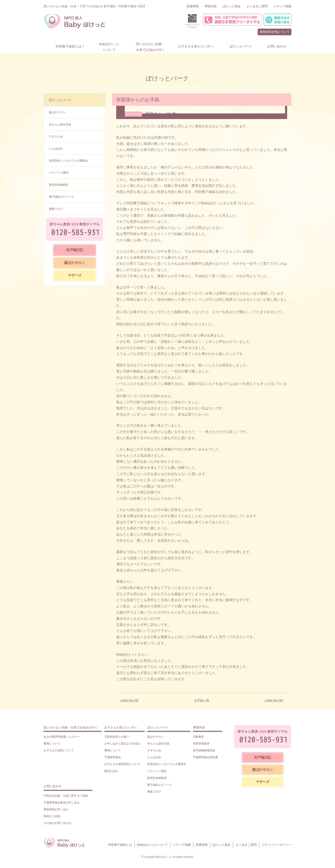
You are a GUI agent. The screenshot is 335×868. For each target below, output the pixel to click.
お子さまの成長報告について (122, 764)
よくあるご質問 (257, 6)
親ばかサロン (57, 112)
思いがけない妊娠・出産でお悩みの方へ (71, 727)
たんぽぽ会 (56, 149)
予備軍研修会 (113, 757)
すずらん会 (56, 136)
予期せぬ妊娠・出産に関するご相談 (66, 796)
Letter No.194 (274, 700)
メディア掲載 (282, 6)
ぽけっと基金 (232, 6)
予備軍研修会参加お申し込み (62, 803)
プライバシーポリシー (276, 845)
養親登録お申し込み (56, 809)
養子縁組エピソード (61, 197)
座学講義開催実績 (204, 750)
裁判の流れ (111, 771)
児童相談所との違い (117, 737)
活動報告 (198, 737)
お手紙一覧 (202, 700)
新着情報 (193, 6)
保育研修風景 (201, 744)
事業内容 (211, 6)
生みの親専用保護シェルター (62, 737)
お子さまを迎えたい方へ (121, 727)
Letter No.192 (130, 700)
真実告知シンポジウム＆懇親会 (68, 161)
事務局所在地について (275, 32)
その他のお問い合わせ (57, 823)
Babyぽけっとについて (152, 845)
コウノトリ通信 (59, 173)
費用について (52, 744)
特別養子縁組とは (120, 845)
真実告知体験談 (59, 185)
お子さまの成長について (59, 750)
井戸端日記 (75, 250)
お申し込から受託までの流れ (122, 744)
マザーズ (75, 275)
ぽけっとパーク (60, 100)
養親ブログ (56, 209)
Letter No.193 (133, 114)
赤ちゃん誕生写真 (60, 124)
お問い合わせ (53, 786)
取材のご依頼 (52, 816)
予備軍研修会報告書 (205, 757)
